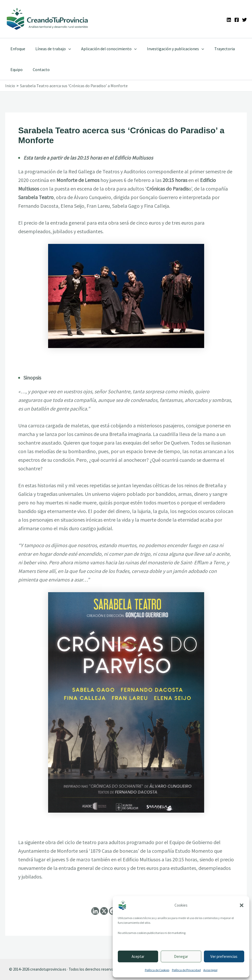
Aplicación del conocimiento (104, 49)
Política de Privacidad (186, 970)
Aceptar (138, 956)
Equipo (15, 69)
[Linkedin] (229, 20)
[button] (242, 905)
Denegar (181, 956)
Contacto (38, 69)
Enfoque (17, 49)
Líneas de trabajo (50, 49)
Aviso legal (210, 970)
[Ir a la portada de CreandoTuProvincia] (48, 19)
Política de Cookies (157, 970)
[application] (66, 49)
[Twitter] (244, 20)
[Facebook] (237, 20)
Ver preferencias (224, 956)
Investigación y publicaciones (169, 49)
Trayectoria (216, 49)
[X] (104, 911)
